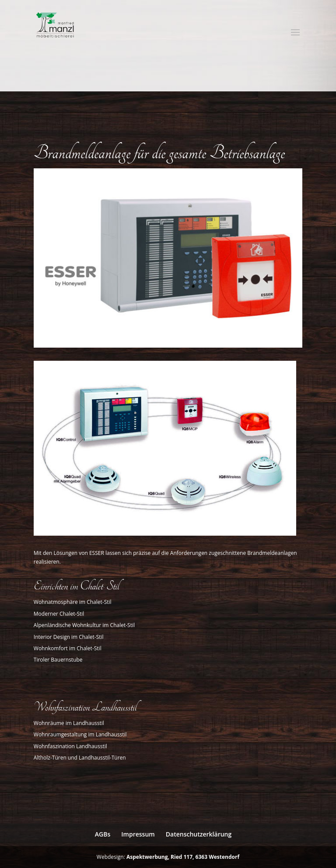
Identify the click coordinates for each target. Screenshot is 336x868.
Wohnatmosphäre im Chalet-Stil (73, 602)
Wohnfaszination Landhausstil (70, 746)
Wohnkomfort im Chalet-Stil (68, 648)
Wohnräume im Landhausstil (69, 723)
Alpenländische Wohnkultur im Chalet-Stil (84, 625)
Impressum (138, 834)
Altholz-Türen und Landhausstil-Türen (80, 758)
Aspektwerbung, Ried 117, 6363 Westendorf (183, 857)
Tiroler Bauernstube (58, 660)
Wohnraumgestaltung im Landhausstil (80, 734)
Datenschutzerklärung (199, 834)
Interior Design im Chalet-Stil (69, 637)
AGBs (103, 834)
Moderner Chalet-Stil (59, 614)
